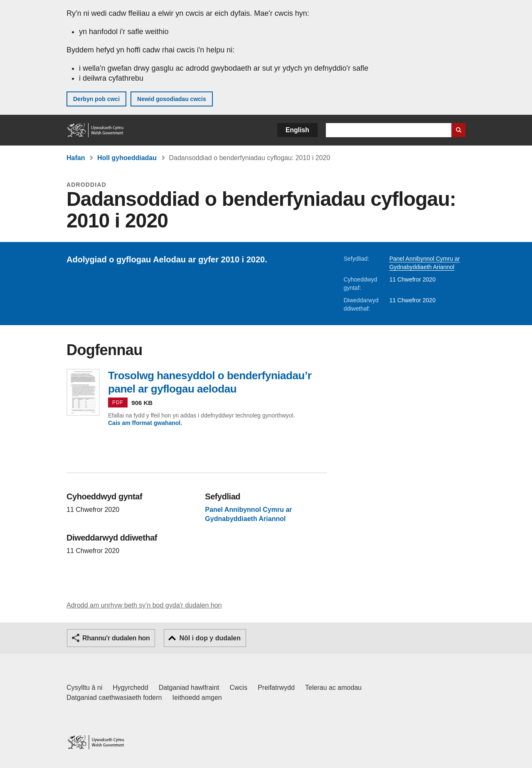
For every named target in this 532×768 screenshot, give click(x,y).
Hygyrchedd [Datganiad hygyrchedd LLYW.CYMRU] (130, 688)
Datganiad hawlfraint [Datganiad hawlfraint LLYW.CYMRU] (189, 688)
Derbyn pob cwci (96, 99)
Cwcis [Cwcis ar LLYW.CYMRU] (239, 688)
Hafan (76, 158)
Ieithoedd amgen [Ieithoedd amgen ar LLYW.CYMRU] (197, 698)
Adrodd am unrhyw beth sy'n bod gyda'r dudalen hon (144, 605)
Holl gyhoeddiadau (127, 158)
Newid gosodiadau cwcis (172, 99)
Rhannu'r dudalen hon (116, 638)
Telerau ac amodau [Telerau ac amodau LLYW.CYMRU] (333, 688)
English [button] (297, 130)
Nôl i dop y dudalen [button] (210, 638)
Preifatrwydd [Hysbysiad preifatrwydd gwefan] (276, 688)
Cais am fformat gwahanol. (145, 423)
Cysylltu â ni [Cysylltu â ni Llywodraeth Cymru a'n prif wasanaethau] (84, 688)
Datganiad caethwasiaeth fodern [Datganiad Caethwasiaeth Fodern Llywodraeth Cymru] (114, 698)
